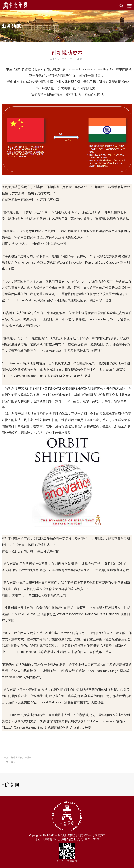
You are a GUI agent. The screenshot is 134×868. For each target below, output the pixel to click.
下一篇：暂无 (9, 762)
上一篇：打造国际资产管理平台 (18, 758)
